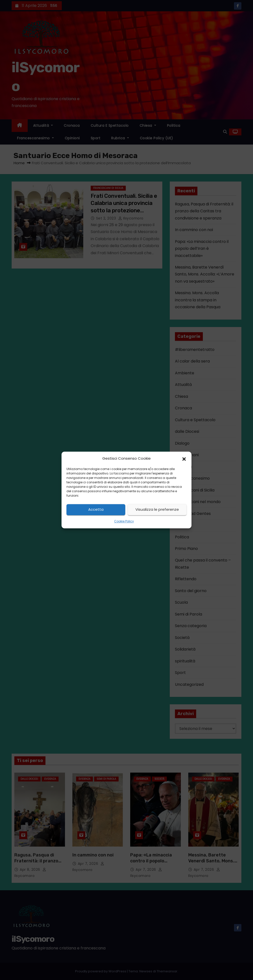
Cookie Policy (124, 521)
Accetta (96, 510)
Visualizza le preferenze (157, 510)
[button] (184, 459)
